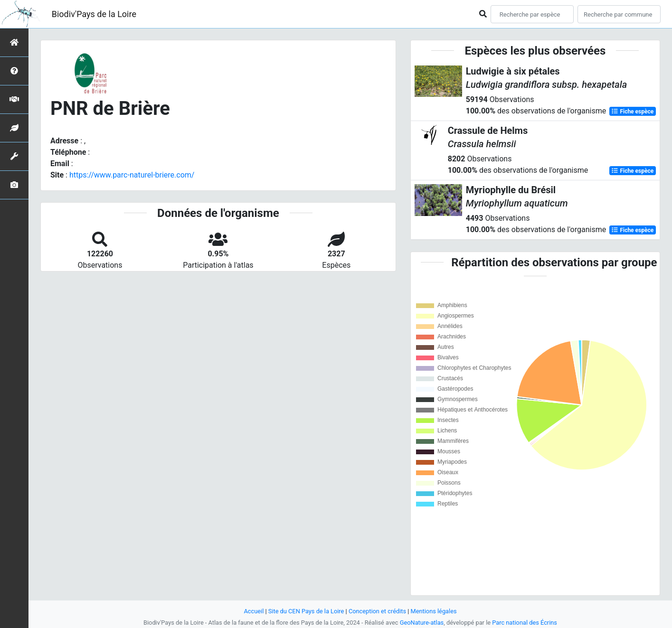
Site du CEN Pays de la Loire (306, 611)
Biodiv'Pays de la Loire (94, 14)
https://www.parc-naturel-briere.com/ (132, 175)
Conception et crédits (377, 611)
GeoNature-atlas (422, 623)
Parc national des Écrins (525, 623)
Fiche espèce (632, 112)
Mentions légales (434, 611)
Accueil (254, 611)
